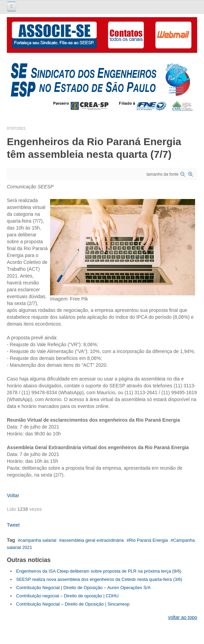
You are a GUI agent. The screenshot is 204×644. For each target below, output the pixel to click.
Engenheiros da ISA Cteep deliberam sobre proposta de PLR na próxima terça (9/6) (99, 571)
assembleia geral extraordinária (93, 540)
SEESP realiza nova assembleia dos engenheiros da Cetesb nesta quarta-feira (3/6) (99, 579)
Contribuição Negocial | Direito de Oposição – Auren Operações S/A (83, 588)
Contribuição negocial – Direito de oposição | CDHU (67, 596)
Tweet (13, 525)
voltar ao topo (183, 617)
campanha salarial (38, 540)
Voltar (13, 495)
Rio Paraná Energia (148, 540)
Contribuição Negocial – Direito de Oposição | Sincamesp (73, 604)
